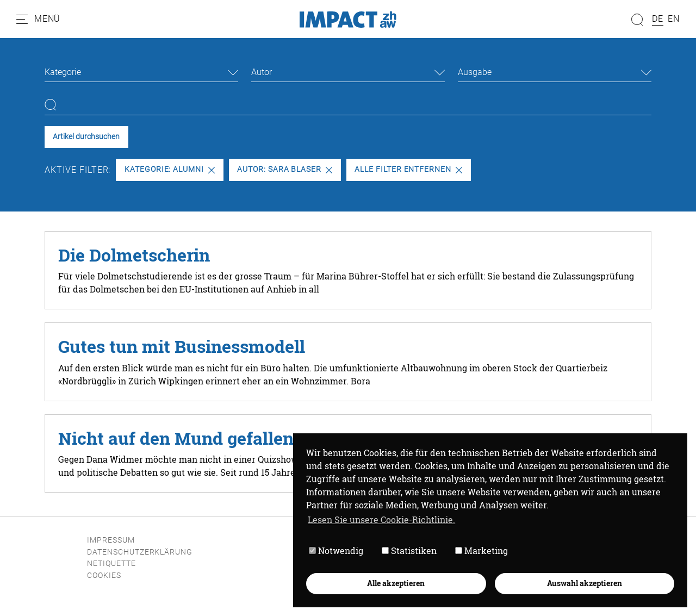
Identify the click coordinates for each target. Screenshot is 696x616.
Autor (262, 72)
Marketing (481, 550)
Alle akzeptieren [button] (396, 583)
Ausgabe (475, 72)
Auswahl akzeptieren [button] (585, 583)
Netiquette (111, 564)
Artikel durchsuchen (86, 137)
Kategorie (63, 72)
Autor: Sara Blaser (285, 169)
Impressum (111, 540)
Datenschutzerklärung (140, 552)
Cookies (104, 575)
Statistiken (409, 550)
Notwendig (336, 550)
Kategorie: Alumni (170, 169)
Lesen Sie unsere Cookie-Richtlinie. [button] (381, 519)
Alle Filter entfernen (408, 169)
